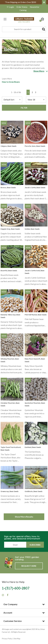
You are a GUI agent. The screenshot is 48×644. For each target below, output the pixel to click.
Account (8, 613)
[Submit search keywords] (44, 29)
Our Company (10, 604)
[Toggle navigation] (5, 19)
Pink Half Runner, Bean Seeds (36, 315)
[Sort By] (12, 100)
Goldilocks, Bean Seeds (34, 491)
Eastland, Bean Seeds (33, 447)
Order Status (22, 7)
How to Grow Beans (11, 82)
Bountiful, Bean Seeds (9, 271)
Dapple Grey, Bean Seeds (10, 229)
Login (10, 7)
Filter (24, 108)
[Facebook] (8, 595)
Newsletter (35, 7)
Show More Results (24, 517)
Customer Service (13, 621)
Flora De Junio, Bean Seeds (35, 146)
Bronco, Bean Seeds (8, 188)
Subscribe (35, 545)
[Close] (44, 2)
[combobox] (24, 29)
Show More (39, 71)
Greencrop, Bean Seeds (10, 491)
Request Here (29, 566)
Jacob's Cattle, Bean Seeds (35, 188)
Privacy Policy (7, 639)
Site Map (17, 639)
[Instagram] (3, 595)
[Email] (15, 545)
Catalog (23, 10)
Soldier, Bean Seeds (32, 229)
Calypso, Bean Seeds (9, 146)
